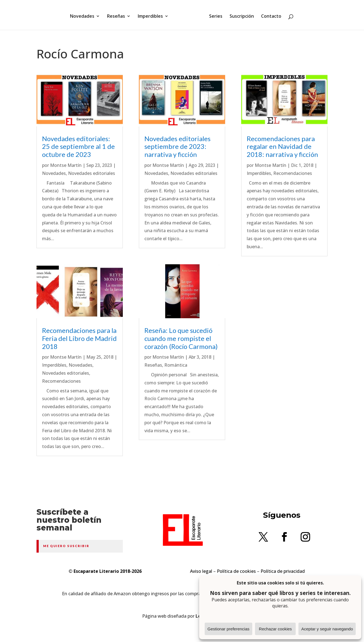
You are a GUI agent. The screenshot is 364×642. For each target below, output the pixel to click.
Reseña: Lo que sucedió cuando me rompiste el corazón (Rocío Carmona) (181, 338)
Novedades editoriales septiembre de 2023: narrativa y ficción (177, 147)
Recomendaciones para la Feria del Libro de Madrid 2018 (79, 338)
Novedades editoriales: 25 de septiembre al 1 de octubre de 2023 (78, 147)
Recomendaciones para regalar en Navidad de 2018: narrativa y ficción (282, 147)
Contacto (269, 15)
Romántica (176, 365)
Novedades (84, 15)
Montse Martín (66, 165)
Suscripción (240, 15)
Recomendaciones (61, 381)
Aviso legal (201, 571)
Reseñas (118, 15)
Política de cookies (236, 571)
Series (214, 15)
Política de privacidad (283, 571)
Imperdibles (152, 15)
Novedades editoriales (92, 173)
